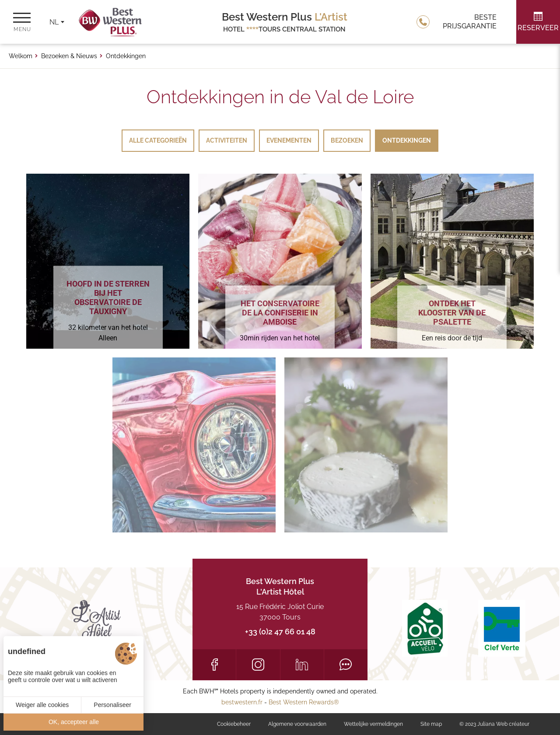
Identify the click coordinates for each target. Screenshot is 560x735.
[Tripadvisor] (346, 665)
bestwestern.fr (242, 702)
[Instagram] (258, 665)
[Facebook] (214, 665)
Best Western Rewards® (304, 702)
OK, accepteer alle (74, 722)
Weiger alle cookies (42, 705)
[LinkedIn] (302, 665)
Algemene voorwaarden (297, 724)
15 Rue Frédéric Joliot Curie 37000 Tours (280, 612)
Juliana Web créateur (503, 724)
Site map (431, 724)
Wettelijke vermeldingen (373, 724)
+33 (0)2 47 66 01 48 (280, 632)
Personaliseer (112, 705)
